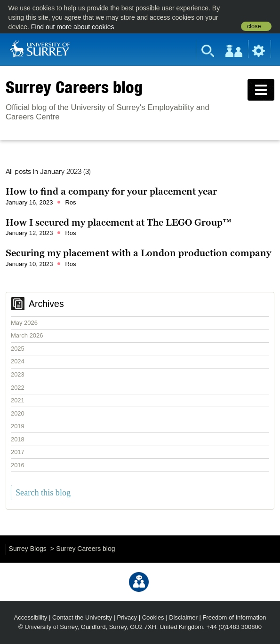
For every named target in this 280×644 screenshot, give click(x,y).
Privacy (127, 617)
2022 (18, 388)
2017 (18, 452)
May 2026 (24, 323)
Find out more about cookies (73, 27)
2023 (18, 374)
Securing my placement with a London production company (138, 253)
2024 (18, 361)
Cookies (153, 617)
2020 (18, 413)
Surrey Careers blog (74, 87)
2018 (18, 439)
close (254, 26)
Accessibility (31, 617)
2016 (18, 465)
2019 (18, 426)
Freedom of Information (234, 617)
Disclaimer (183, 617)
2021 (18, 400)
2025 (18, 349)
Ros (70, 202)
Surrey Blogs (28, 549)
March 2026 (27, 335)
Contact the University (82, 617)
